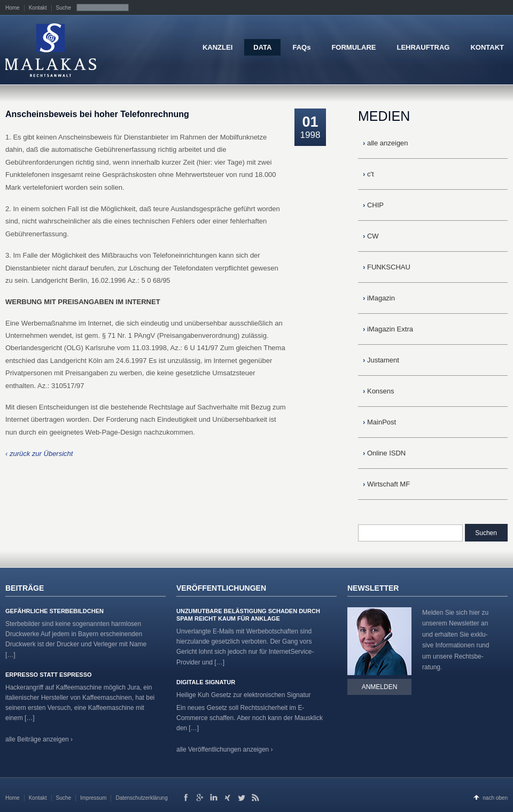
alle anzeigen (386, 143)
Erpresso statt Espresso (49, 675)
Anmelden (380, 687)
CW (371, 236)
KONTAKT (487, 47)
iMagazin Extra (388, 329)
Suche (64, 8)
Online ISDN (384, 453)
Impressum (93, 798)
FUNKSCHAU (387, 267)
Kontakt (38, 8)
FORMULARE (353, 47)
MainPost (379, 422)
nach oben (495, 798)
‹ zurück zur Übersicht (39, 454)
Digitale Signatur (206, 682)
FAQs (301, 47)
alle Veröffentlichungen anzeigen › (225, 749)
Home (13, 8)
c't (368, 174)
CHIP (373, 205)
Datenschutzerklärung (141, 798)
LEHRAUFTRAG (423, 47)
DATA (262, 47)
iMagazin (379, 298)
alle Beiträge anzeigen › (39, 739)
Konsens (379, 391)
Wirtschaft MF (386, 484)
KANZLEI (217, 47)
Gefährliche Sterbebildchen (55, 611)
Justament (381, 360)
